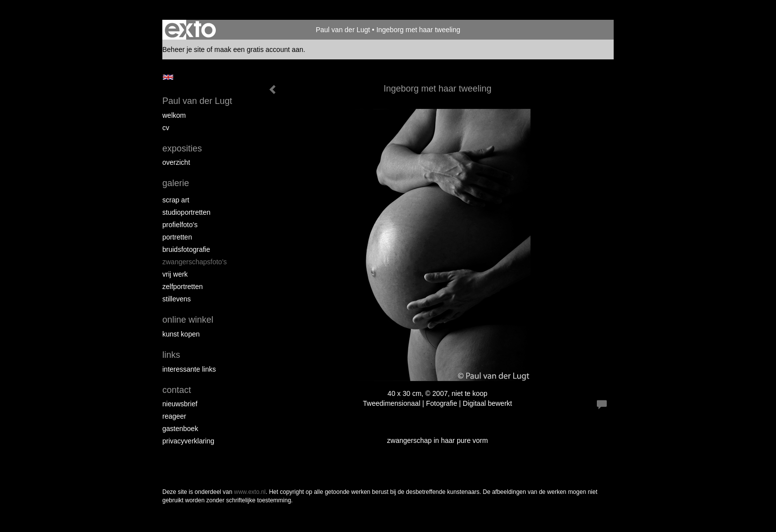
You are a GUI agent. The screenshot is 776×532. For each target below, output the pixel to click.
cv (166, 128)
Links (171, 355)
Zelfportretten (183, 287)
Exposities (182, 148)
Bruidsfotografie (186, 249)
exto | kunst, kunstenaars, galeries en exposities (190, 30)
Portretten (177, 237)
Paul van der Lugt (343, 30)
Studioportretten (186, 212)
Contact (177, 390)
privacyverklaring (188, 441)
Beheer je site (184, 49)
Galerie (176, 183)
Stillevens (177, 299)
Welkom (174, 115)
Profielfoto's (180, 225)
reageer (174, 416)
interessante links (189, 369)
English (168, 77)
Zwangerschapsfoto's (194, 262)
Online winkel (188, 320)
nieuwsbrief (180, 404)
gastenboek (180, 429)
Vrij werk (175, 274)
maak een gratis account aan (259, 49)
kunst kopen (181, 334)
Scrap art (176, 200)
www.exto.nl (250, 492)
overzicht (176, 162)
